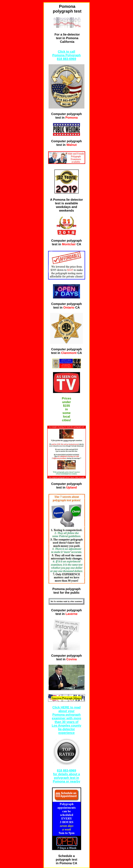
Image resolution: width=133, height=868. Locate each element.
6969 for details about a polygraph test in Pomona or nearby (67, 776)
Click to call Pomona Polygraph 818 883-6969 (67, 55)
